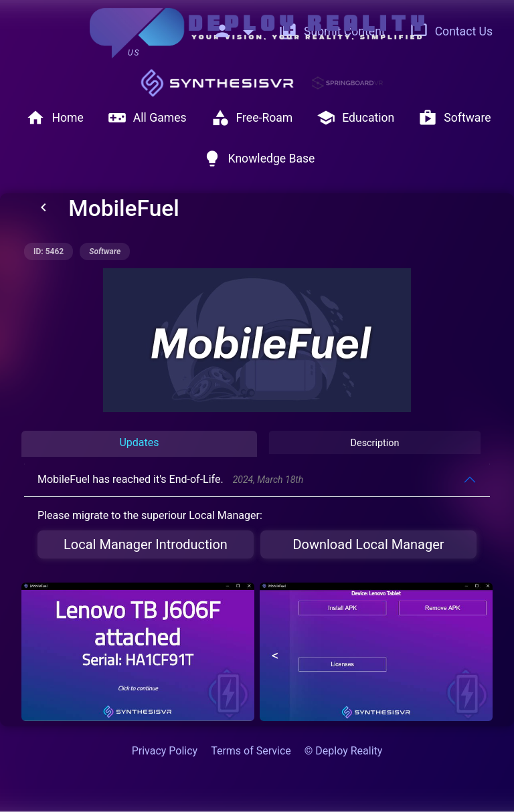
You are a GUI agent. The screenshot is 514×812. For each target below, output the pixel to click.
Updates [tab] (139, 442)
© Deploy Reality (344, 751)
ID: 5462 (49, 251)
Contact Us (451, 31)
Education (355, 118)
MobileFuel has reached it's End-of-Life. (170, 479)
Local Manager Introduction (146, 544)
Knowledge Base (259, 159)
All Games (147, 118)
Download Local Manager (368, 544)
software (105, 251)
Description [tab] (375, 443)
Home (55, 118)
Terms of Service (251, 751)
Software (454, 118)
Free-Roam (252, 118)
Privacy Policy (165, 751)
